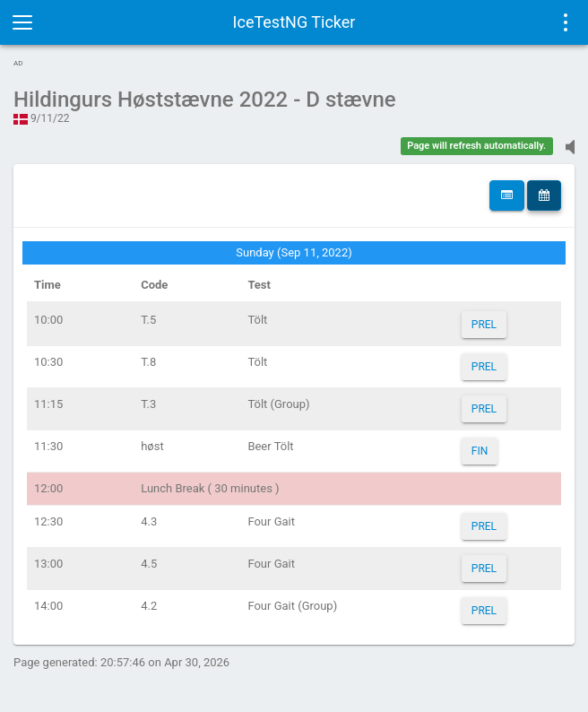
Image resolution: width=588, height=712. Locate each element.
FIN (480, 451)
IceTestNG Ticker (294, 22)
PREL (484, 325)
